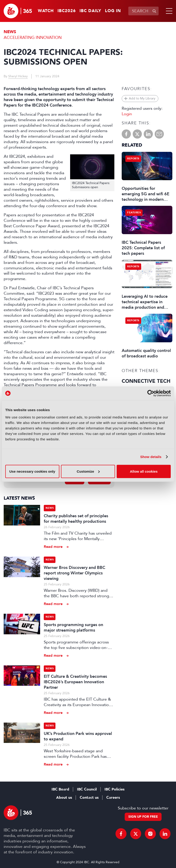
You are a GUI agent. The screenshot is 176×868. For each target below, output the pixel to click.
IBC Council (87, 789)
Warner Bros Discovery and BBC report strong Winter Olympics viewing (74, 573)
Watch (46, 11)
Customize (88, 471)
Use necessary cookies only (32, 471)
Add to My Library (142, 98)
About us (64, 798)
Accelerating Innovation (33, 38)
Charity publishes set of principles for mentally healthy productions (76, 519)
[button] (168, 11)
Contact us (89, 798)
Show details (151, 457)
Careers (113, 798)
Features (134, 213)
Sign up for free (143, 817)
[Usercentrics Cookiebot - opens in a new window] (151, 393)
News (10, 32)
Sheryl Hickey (18, 76)
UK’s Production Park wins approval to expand (78, 736)
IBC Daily (90, 11)
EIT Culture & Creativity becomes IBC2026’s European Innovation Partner (75, 682)
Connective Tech (146, 381)
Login (127, 114)
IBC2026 (67, 11)
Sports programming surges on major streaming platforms (73, 627)
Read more (53, 547)
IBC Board (60, 789)
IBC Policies (114, 789)
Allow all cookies (144, 471)
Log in (113, 11)
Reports (133, 159)
